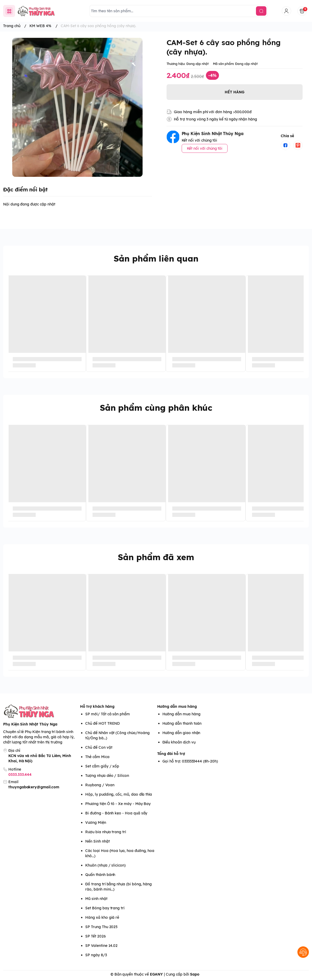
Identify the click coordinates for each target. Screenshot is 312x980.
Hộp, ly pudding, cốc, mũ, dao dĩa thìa (119, 794)
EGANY (157, 974)
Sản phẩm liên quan (156, 258)
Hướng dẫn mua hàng (177, 706)
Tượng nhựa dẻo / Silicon (107, 776)
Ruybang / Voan (100, 785)
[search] (261, 11)
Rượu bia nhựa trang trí (106, 832)
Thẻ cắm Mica (97, 757)
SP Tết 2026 (95, 936)
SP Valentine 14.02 (101, 946)
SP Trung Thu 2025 (101, 927)
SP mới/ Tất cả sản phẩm (108, 714)
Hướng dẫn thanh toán (182, 723)
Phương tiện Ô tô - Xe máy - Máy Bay (118, 804)
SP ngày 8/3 (96, 955)
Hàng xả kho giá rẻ (102, 917)
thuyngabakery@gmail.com (34, 787)
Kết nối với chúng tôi (205, 148)
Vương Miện (96, 822)
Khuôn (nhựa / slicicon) (105, 865)
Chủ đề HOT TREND (102, 723)
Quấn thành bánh (100, 875)
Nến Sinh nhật (97, 841)
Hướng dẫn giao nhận (181, 733)
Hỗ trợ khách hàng (97, 706)
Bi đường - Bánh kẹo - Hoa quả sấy (116, 813)
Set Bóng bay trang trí (105, 908)
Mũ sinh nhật (96, 899)
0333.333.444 (20, 775)
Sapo (195, 974)
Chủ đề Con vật (99, 747)
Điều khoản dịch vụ (179, 742)
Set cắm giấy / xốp (102, 766)
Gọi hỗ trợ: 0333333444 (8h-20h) (190, 761)
